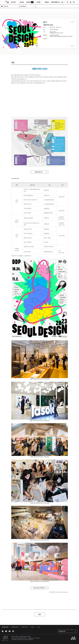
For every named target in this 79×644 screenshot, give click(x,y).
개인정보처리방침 (5, 627)
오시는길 (38, 627)
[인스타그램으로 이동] (3, 631)
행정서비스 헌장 (25, 627)
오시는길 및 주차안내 (39, 588)
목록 (40, 614)
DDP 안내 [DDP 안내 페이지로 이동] (13, 2)
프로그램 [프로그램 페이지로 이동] (22, 2)
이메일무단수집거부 (15, 627)
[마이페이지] (71, 2)
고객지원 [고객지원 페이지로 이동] (38, 2)
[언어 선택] (63, 2)
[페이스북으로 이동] (13, 631)
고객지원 (32, 627)
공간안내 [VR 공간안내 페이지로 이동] (30, 2)
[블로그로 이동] (10, 631)
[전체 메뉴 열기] (74, 2)
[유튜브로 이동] (6, 631)
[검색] (67, 2)
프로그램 (6, 6)
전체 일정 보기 (23, 6)
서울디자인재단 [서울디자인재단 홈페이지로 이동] (55, 2)
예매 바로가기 (39, 172)
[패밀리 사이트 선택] (68, 631)
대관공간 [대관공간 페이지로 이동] (47, 2)
